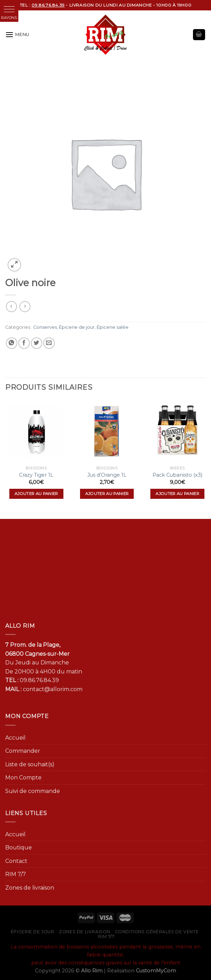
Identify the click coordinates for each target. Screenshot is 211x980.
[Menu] (17, 34)
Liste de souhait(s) (30, 764)
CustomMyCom (156, 971)
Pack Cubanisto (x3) (177, 475)
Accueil (15, 738)
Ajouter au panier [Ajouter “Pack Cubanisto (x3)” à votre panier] (177, 494)
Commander (23, 751)
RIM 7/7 (16, 874)
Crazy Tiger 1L (36, 475)
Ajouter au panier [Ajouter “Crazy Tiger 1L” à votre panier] (36, 494)
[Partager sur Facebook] (24, 343)
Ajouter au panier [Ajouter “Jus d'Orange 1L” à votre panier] (107, 494)
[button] (9, 9)
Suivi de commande (33, 791)
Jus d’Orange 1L (107, 475)
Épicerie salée (113, 327)
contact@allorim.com (53, 689)
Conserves (45, 327)
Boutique (19, 847)
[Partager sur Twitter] (37, 343)
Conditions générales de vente (157, 932)
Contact (16, 861)
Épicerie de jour (77, 327)
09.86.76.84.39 (39, 680)
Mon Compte (23, 778)
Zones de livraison (30, 888)
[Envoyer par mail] (49, 343)
